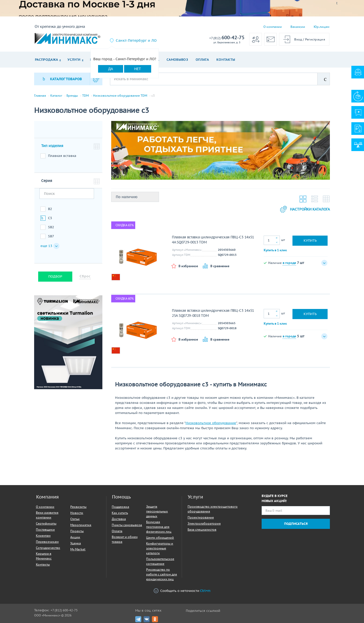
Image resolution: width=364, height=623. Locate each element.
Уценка (76, 543)
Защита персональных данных (157, 511)
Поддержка (120, 507)
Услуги (74, 60)
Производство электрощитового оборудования (213, 509)
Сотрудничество (48, 548)
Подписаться (296, 524)
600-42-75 (227, 38)
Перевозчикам (47, 542)
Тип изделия (52, 146)
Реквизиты (78, 507)
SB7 (51, 236)
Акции (75, 537)
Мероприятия (81, 525)
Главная (40, 96)
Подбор (55, 276)
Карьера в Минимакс (44, 556)
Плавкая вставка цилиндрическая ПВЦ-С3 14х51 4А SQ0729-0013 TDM (213, 240)
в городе (289, 263)
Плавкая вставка (62, 156)
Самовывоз (177, 60)
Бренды (72, 96)
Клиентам (43, 536)
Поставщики (45, 529)
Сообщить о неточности (182, 591)
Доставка (119, 519)
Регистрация (315, 39)
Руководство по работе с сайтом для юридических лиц (162, 574)
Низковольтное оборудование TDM (120, 96)
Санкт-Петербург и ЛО (136, 40)
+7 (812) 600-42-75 (64, 610)
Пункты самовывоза (127, 525)
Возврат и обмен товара (125, 539)
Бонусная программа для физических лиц (159, 527)
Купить (310, 241)
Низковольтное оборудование (211, 423)
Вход (298, 39)
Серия (47, 181)
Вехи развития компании (47, 515)
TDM (85, 96)
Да (111, 69)
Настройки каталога (305, 209)
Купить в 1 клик (275, 250)
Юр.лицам (322, 27)
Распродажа (46, 60)
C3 (50, 218)
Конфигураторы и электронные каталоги (160, 548)
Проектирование (201, 517)
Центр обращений (160, 538)
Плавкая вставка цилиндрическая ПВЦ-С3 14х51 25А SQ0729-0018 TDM (213, 313)
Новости (77, 513)
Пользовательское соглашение (160, 561)
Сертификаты (46, 523)
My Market (78, 549)
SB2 (51, 227)
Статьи (75, 519)
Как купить (120, 513)
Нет (138, 69)
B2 (50, 209)
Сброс (85, 276)
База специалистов (202, 529)
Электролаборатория (204, 523)
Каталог (56, 96)
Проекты (77, 531)
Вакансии (298, 27)
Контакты (226, 60)
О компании (273, 27)
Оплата (202, 60)
